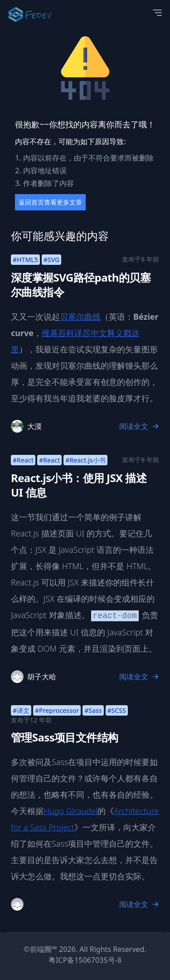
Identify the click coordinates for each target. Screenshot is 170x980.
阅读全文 (139, 426)
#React (23, 460)
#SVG (51, 260)
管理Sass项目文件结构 (65, 737)
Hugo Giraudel (70, 811)
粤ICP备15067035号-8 (85, 960)
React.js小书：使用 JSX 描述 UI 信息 (79, 485)
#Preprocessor (57, 710)
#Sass (93, 710)
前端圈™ (44, 949)
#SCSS (117, 710)
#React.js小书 (85, 460)
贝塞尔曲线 (80, 317)
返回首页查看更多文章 (50, 202)
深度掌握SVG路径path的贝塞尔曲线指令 (81, 285)
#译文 (21, 710)
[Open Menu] (157, 13)
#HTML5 (25, 260)
